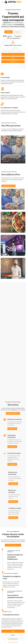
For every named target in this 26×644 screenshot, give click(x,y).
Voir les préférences (13, 639)
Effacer (13, 58)
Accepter (13, 631)
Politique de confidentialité (13, 642)
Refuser (13, 635)
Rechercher (13, 62)
